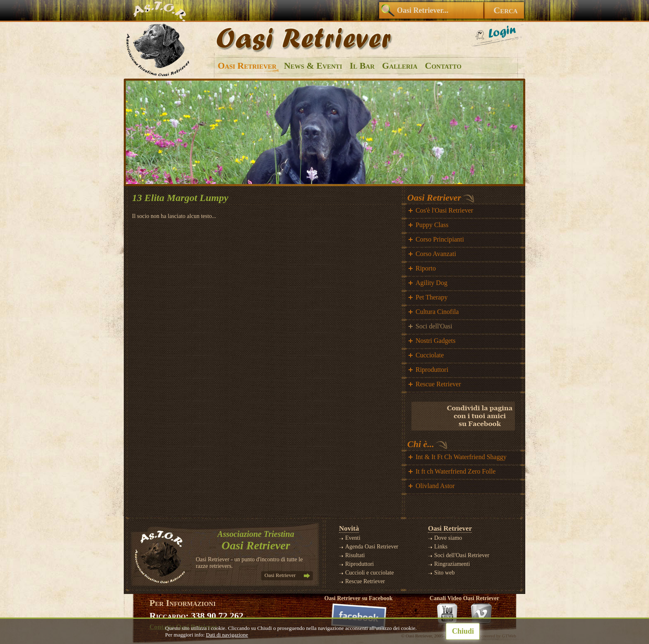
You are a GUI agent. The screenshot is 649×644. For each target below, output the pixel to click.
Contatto (443, 66)
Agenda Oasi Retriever (372, 547)
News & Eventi (313, 66)
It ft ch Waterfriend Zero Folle (456, 471)
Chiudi (463, 631)
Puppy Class (432, 225)
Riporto (426, 268)
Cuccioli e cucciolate (369, 573)
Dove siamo (448, 538)
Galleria (400, 66)
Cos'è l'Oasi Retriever (444, 210)
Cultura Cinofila (437, 312)
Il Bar (362, 66)
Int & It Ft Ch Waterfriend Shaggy (461, 457)
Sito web (444, 573)
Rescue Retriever (438, 384)
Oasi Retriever (247, 66)
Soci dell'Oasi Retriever (462, 555)
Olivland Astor (435, 486)
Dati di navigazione (227, 635)
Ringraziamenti (452, 564)
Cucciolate (430, 355)
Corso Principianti (440, 239)
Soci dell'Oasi (434, 326)
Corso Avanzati (436, 254)
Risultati (355, 555)
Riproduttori (432, 370)
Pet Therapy (431, 297)
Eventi (353, 538)
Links (441, 547)
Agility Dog (431, 283)
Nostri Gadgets (435, 341)
